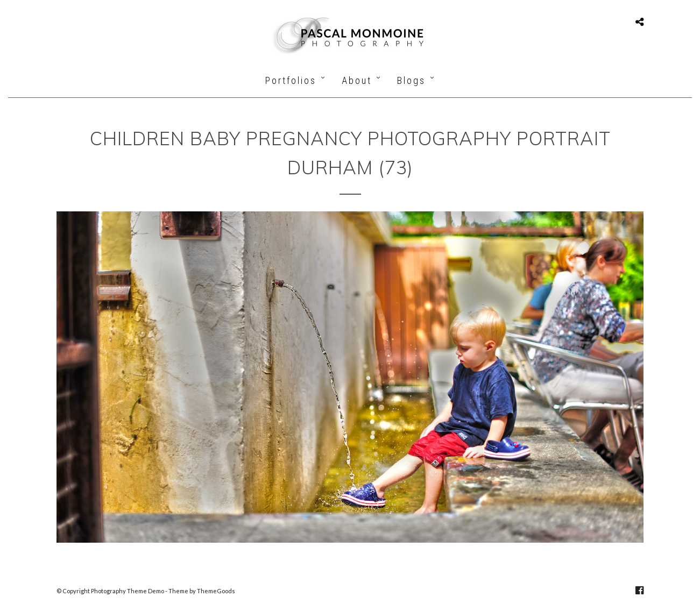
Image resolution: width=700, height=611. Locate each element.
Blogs (411, 80)
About (357, 80)
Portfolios (291, 80)
